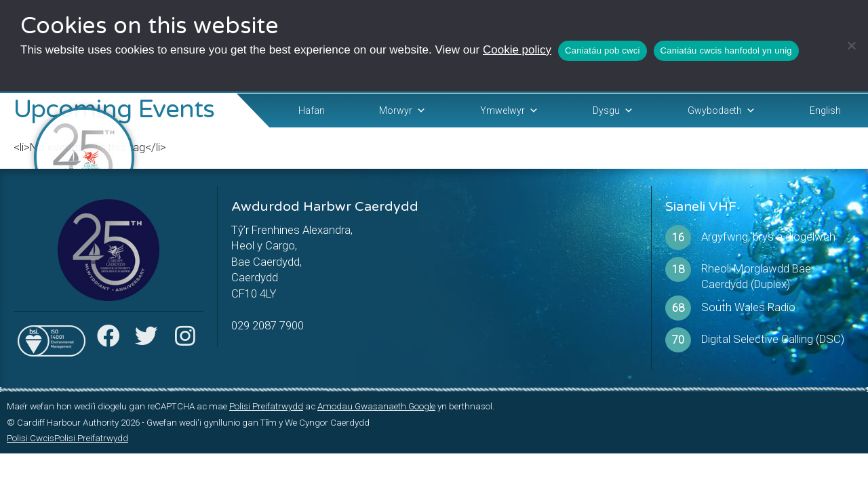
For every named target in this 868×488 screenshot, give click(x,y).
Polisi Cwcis (31, 438)
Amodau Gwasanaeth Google (376, 406)
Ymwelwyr (509, 110)
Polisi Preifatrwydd (266, 406)
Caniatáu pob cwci (602, 50)
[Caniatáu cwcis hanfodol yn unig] (851, 45)
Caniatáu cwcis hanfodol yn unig (726, 50)
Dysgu (613, 110)
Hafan (312, 110)
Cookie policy (517, 50)
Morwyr (402, 110)
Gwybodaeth (722, 110)
